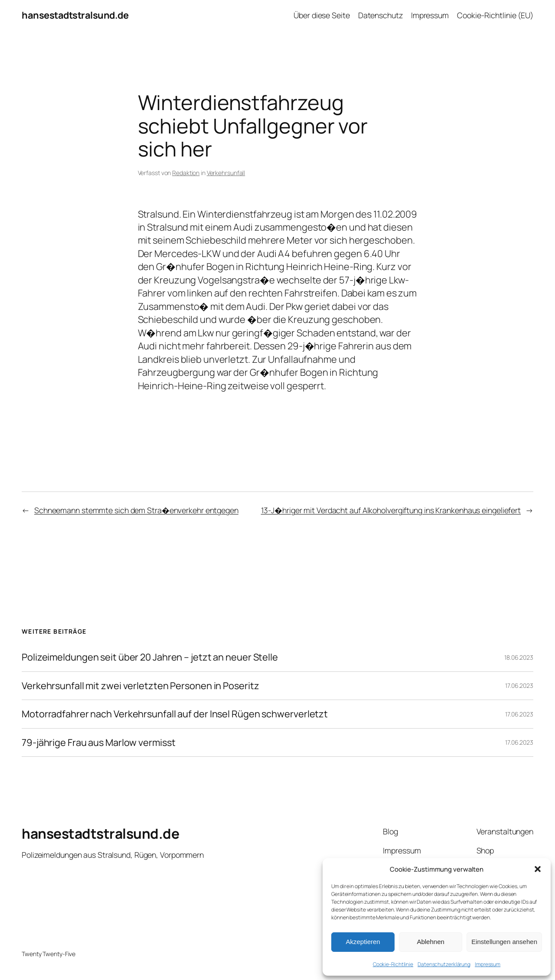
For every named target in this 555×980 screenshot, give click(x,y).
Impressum (488, 964)
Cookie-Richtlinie (393, 964)
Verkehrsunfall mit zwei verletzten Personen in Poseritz (140, 686)
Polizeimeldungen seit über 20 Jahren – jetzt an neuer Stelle (150, 657)
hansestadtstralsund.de (75, 15)
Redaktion (186, 173)
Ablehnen (430, 942)
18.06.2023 (519, 657)
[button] (538, 869)
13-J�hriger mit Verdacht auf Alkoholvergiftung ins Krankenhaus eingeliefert (391, 510)
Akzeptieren (363, 942)
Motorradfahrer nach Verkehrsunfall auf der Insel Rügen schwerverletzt (175, 714)
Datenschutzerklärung (444, 964)
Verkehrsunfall (226, 173)
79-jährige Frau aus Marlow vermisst (99, 742)
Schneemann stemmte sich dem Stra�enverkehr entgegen (136, 510)
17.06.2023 (519, 685)
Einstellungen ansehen (504, 942)
